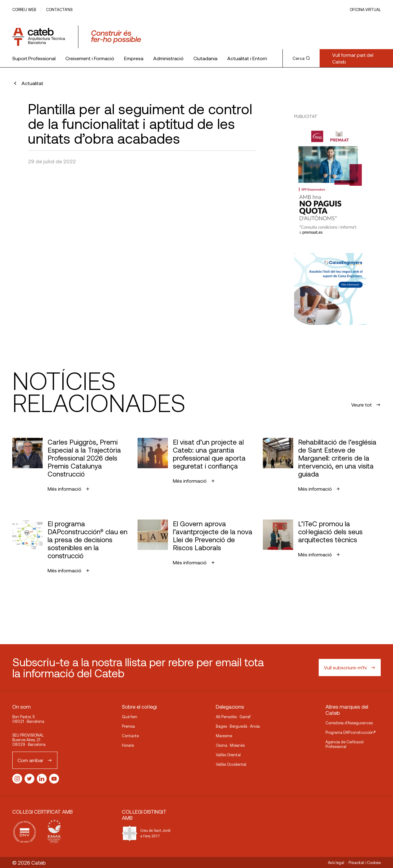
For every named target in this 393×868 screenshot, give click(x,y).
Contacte (130, 736)
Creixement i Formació (90, 58)
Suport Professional (34, 58)
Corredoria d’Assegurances (349, 723)
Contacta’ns (59, 10)
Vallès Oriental (228, 755)
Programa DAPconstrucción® (351, 732)
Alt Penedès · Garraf (233, 717)
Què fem (130, 717)
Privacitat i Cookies (365, 862)
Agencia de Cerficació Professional (344, 744)
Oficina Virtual (365, 10)
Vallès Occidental (231, 764)
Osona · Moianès (230, 745)
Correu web (24, 10)
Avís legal (336, 862)
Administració (168, 58)
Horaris (128, 745)
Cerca (301, 58)
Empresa (134, 58)
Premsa (128, 726)
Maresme (224, 736)
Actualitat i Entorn (247, 58)
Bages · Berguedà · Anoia (238, 726)
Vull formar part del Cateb (353, 58)
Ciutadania (205, 58)
